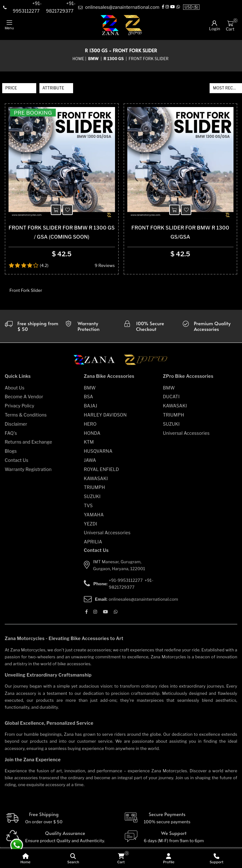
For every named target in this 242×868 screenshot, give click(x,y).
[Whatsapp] (178, 8)
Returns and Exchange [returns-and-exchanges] (28, 445)
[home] (26, 859)
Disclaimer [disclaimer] (16, 427)
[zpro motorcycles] (145, 365)
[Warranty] (32, 329)
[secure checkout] (151, 329)
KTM (89, 445)
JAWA (90, 463)
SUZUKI (92, 499)
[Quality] (62, 840)
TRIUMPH (94, 491)
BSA (88, 400)
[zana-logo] (110, 25)
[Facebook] (163, 8)
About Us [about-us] (15, 391)
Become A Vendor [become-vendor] (24, 400)
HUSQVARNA (98, 454)
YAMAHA (94, 518)
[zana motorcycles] (97, 365)
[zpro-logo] (133, 25)
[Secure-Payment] (181, 821)
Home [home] (78, 59)
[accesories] (210, 329)
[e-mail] (119, 8)
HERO (90, 427)
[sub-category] (114, 59)
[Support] (216, 859)
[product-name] (62, 165)
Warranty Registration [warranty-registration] (28, 472)
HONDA (92, 436)
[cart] (121, 859)
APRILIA (93, 545)
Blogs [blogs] (11, 454)
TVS (88, 509)
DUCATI (171, 400)
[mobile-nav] (9, 25)
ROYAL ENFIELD (101, 472)
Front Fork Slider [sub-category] (149, 59)
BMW (90, 391)
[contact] (25, 8)
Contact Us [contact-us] (17, 463)
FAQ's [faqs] (11, 436)
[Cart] (230, 23)
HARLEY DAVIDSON (105, 418)
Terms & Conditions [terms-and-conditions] (26, 418)
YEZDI (91, 527)
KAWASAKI (96, 482)
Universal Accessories (107, 536)
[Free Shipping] (62, 821)
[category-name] (94, 59)
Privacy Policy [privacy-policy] (20, 409)
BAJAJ (91, 409)
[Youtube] (173, 8)
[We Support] (181, 840)
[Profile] (169, 859)
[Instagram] (167, 8)
